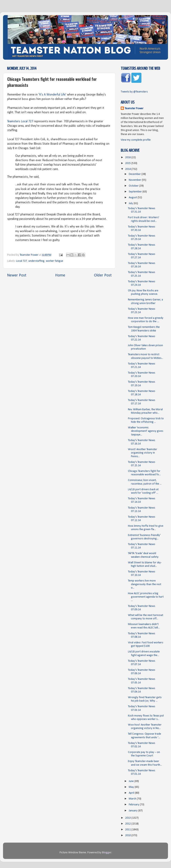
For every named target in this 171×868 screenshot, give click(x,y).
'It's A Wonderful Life (52, 95)
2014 (128, 169)
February (134, 805)
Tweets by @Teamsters (134, 92)
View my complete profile (136, 140)
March (133, 799)
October (134, 186)
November (135, 180)
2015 (128, 163)
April (132, 793)
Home (60, 275)
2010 (128, 835)
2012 (128, 824)
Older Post (103, 275)
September (136, 192)
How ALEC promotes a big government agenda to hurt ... (146, 597)
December (135, 174)
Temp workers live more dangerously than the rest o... (145, 584)
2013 (128, 818)
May (132, 787)
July (131, 203)
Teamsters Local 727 (20, 121)
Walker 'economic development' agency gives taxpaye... (146, 431)
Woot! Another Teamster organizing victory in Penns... (143, 453)
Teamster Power (134, 108)
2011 (128, 830)
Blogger (107, 853)
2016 (128, 157)
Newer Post (17, 275)
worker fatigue (55, 261)
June (132, 781)
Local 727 (22, 261)
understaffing (36, 261)
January (133, 811)
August (133, 198)
